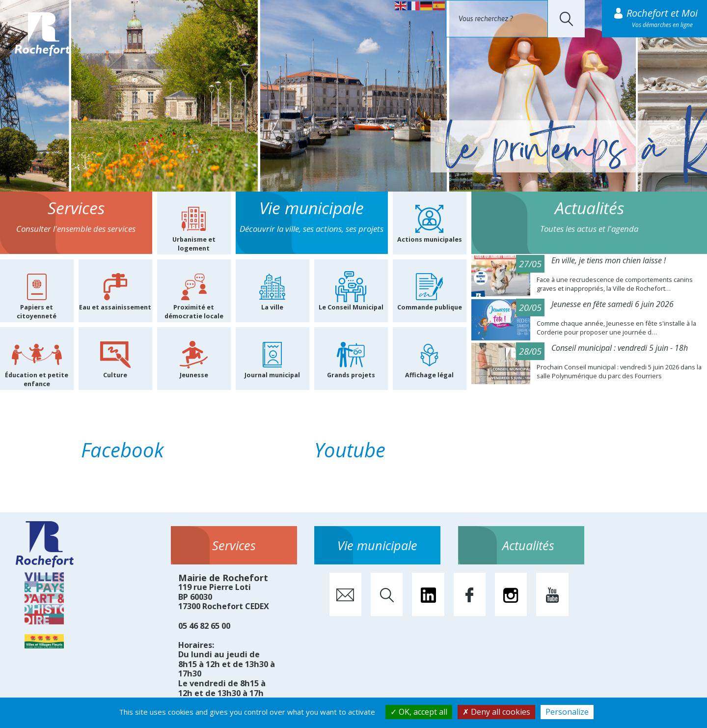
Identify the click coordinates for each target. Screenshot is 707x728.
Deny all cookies (496, 712)
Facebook (122, 450)
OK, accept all (419, 712)
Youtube (350, 450)
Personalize (567, 712)
